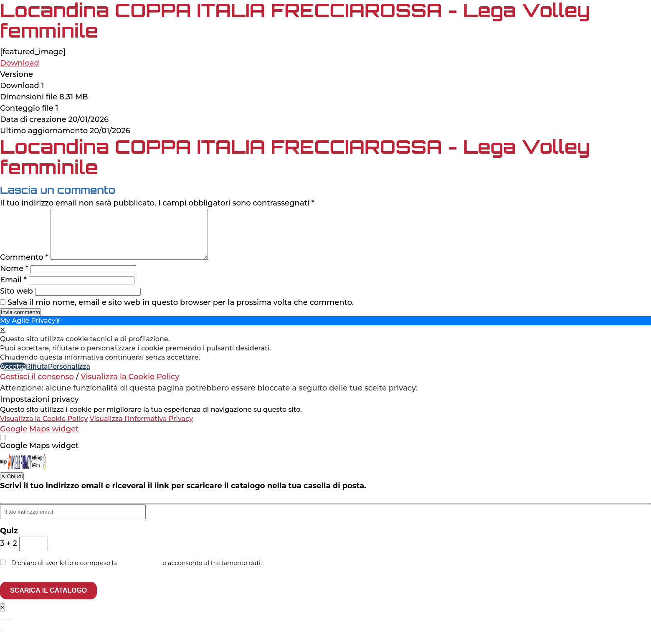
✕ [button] (3, 340)
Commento (24, 267)
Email (13, 290)
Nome (14, 279)
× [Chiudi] (3, 617)
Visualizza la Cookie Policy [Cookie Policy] (130, 387)
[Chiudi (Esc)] (12, 629)
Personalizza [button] (69, 377)
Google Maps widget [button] (39, 439)
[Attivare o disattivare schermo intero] (5, 629)
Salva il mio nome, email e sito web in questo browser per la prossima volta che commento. (181, 312)
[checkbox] (325, 456)
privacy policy (140, 573)
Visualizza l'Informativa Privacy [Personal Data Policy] (141, 429)
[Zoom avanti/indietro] (1, 629)
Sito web (16, 301)
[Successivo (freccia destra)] (5, 641)
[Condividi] (8, 629)
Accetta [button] (13, 377)
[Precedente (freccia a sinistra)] (1, 641)
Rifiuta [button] (37, 377)
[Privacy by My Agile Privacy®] (23, 480)
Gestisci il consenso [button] (37, 387)
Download (20, 63)
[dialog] (325, 354)
